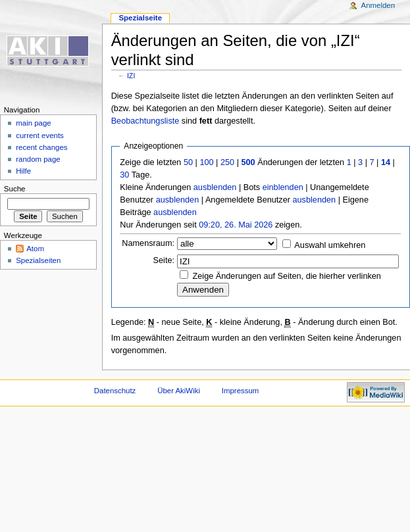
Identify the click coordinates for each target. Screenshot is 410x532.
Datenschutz (115, 391)
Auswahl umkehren (330, 245)
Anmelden (378, 5)
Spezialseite (140, 18)
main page (34, 123)
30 (124, 175)
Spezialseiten (38, 260)
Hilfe (23, 171)
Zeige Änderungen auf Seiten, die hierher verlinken (287, 276)
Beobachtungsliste (145, 121)
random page (38, 159)
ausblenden (215, 187)
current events (40, 135)
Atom (35, 249)
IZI (131, 76)
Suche (15, 189)
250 (227, 162)
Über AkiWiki (179, 391)
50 (188, 162)
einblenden (283, 187)
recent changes (41, 147)
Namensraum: (148, 243)
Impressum (241, 391)
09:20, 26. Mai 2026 (236, 225)
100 (206, 162)
